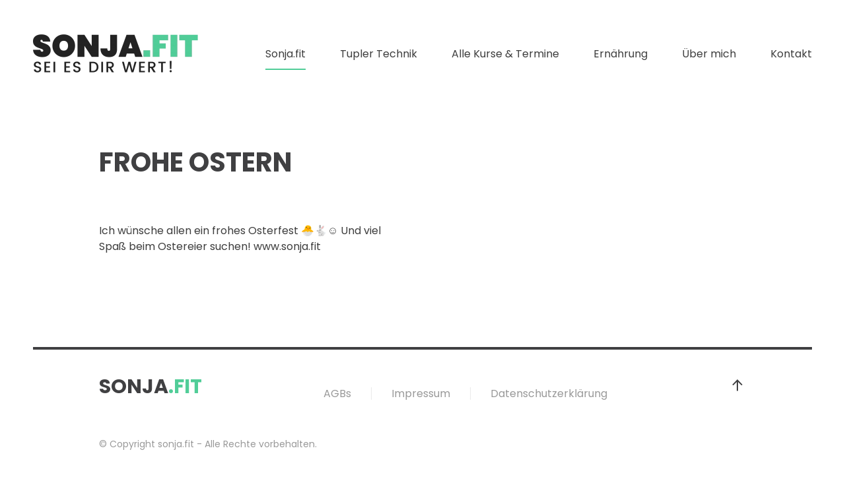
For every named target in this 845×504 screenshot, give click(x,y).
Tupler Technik (379, 54)
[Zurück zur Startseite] (116, 54)
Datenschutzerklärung (549, 394)
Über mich (709, 54)
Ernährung (621, 54)
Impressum (421, 394)
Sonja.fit (286, 54)
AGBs (337, 394)
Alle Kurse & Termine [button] (505, 54)
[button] (737, 385)
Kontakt (791, 54)
